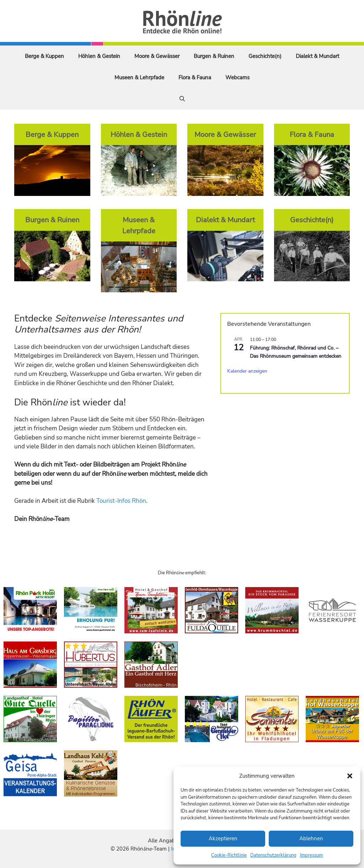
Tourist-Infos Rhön (121, 501)
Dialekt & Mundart (317, 56)
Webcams (237, 78)
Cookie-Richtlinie (229, 855)
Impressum (311, 855)
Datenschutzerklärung (273, 855)
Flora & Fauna (195, 78)
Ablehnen (311, 838)
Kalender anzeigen (247, 371)
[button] (350, 776)
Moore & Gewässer (157, 56)
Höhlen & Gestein (99, 56)
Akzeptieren (223, 838)
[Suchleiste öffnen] (182, 99)
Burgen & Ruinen (214, 56)
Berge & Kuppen (44, 56)
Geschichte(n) (265, 56)
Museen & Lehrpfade (139, 78)
